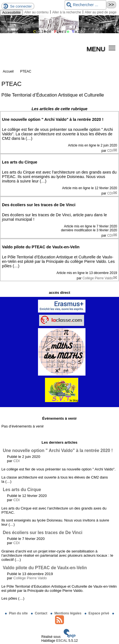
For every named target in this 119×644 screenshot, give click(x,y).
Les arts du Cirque (22, 490)
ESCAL (62, 641)
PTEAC (26, 71)
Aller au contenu (36, 12)
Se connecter (21, 6)
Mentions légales (66, 613)
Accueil (8, 71)
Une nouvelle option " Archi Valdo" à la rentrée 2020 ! (58, 450)
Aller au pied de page (100, 12)
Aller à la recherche (67, 12)
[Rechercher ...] (85, 5)
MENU (96, 49)
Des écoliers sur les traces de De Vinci (43, 533)
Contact (40, 613)
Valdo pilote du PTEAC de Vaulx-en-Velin (45, 568)
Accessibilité (11, 13)
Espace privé (97, 613)
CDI (110, 151)
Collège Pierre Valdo (98, 278)
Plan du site (17, 613)
